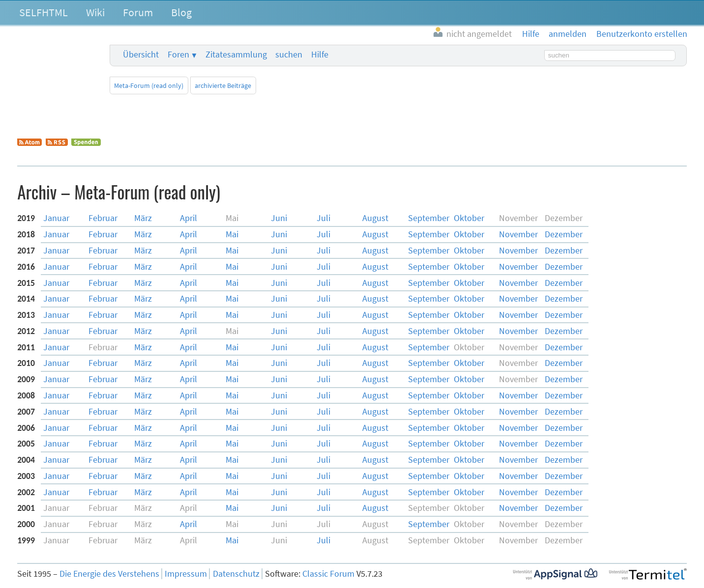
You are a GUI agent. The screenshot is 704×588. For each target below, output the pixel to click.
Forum (138, 12)
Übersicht (141, 55)
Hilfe (320, 55)
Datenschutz (236, 574)
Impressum (186, 574)
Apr (189, 218)
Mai (232, 234)
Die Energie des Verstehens (109, 574)
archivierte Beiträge (223, 85)
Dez (564, 234)
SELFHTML (44, 12)
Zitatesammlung (236, 55)
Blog (181, 12)
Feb (103, 218)
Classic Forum (328, 574)
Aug (375, 218)
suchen (289, 55)
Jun (279, 218)
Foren (178, 55)
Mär (143, 218)
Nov (518, 234)
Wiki (95, 12)
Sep (429, 218)
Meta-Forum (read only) (149, 85)
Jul (323, 218)
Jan (56, 218)
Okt (469, 218)
